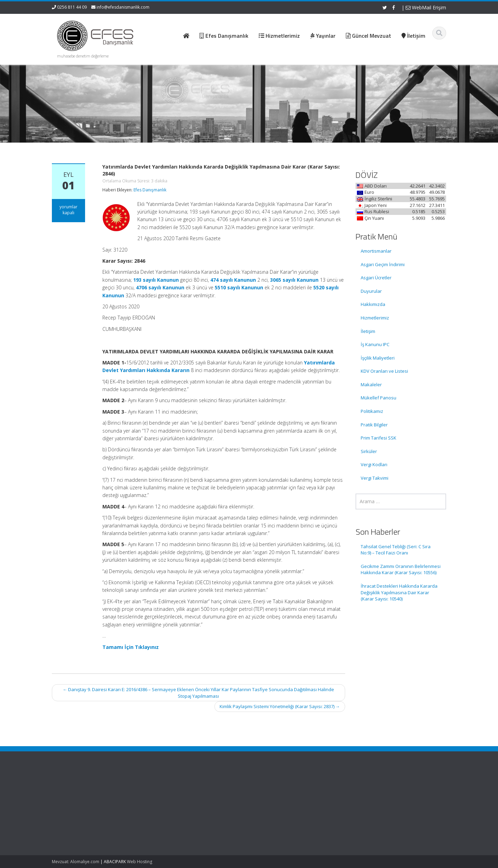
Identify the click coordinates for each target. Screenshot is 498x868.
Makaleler (371, 385)
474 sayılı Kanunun (233, 280)
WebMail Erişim (426, 7)
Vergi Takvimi (375, 478)
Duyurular (371, 291)
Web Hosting (140, 862)
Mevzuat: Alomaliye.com (76, 862)
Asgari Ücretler (376, 278)
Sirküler (369, 451)
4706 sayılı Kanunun (160, 287)
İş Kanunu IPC (375, 344)
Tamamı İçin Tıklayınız (131, 647)
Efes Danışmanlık (150, 190)
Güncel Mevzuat (275, 809)
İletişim (368, 331)
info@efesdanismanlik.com (123, 7)
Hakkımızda (373, 304)
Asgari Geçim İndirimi (383, 264)
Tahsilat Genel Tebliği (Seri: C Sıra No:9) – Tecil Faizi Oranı (396, 550)
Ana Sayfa (269, 790)
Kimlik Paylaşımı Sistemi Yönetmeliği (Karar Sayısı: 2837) (280, 706)
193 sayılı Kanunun (156, 280)
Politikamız (372, 411)
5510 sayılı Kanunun (239, 287)
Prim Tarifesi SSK (379, 438)
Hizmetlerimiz (375, 318)
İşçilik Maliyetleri (378, 358)
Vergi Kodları (374, 464)
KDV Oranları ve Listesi (384, 371)
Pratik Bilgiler (374, 425)
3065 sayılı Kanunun (294, 280)
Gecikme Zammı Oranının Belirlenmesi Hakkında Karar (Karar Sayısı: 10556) (401, 569)
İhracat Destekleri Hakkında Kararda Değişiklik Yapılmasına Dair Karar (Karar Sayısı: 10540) (399, 592)
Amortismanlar (376, 251)
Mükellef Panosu (379, 398)
